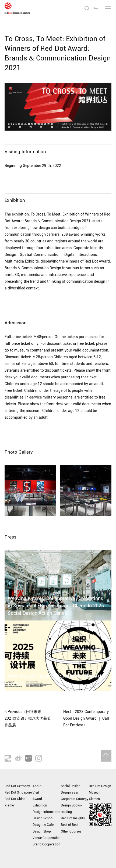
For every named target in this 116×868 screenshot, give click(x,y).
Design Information (46, 812)
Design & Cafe (43, 825)
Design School (43, 818)
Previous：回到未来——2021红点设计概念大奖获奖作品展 (28, 718)
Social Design (71, 786)
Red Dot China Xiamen (15, 802)
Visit (36, 792)
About (37, 786)
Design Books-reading (71, 809)
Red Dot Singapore (18, 792)
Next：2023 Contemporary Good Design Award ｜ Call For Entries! (86, 718)
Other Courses (71, 831)
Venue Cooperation (47, 838)
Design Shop (42, 831)
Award (37, 799)
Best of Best (70, 825)
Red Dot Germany (17, 786)
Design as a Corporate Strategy (75, 796)
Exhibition (40, 805)
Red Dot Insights (73, 818)
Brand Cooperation (46, 844)
